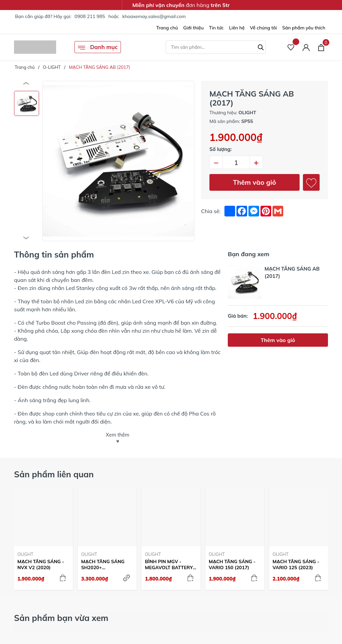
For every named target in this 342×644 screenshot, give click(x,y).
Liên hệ (237, 28)
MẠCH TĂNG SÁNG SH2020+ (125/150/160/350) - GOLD (104, 565)
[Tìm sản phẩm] (216, 47)
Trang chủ (167, 28)
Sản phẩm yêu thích (304, 28)
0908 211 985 (90, 16)
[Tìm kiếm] (261, 46)
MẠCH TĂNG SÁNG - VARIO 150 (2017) (232, 565)
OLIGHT (25, 554)
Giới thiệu (194, 28)
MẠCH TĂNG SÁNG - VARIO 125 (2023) (296, 565)
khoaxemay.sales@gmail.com (154, 16)
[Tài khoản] (306, 47)
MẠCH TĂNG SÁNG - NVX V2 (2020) (41, 565)
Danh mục (98, 47)
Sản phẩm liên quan (54, 474)
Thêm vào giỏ (255, 182)
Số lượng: (221, 149)
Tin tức (216, 28)
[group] (118, 161)
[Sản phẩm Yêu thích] (291, 47)
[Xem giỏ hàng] (321, 47)
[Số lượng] (236, 162)
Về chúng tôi (263, 28)
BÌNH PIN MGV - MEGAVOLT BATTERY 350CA (169, 565)
